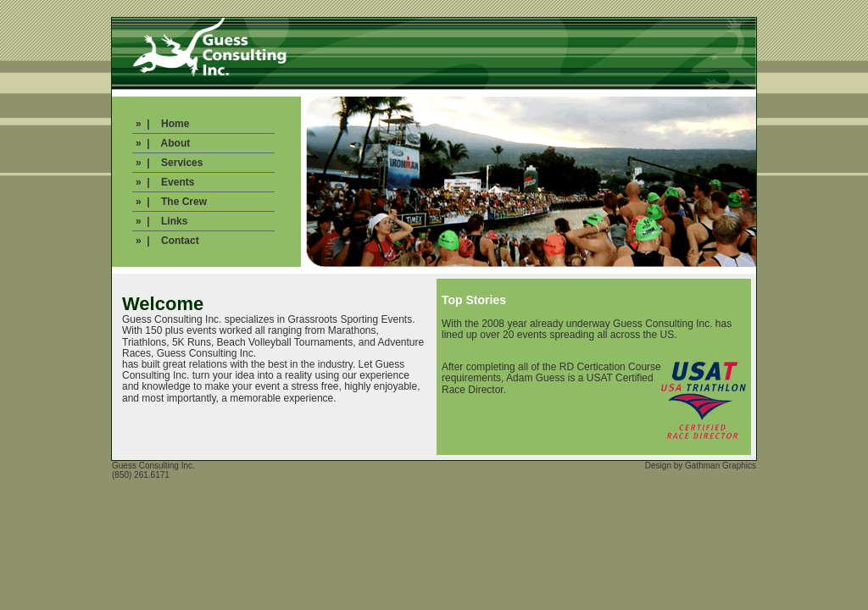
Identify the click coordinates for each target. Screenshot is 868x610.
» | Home (162, 124)
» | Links (161, 221)
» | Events (165, 182)
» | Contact (167, 241)
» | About (163, 143)
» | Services (169, 163)
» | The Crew (171, 202)
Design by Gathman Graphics (701, 466)
